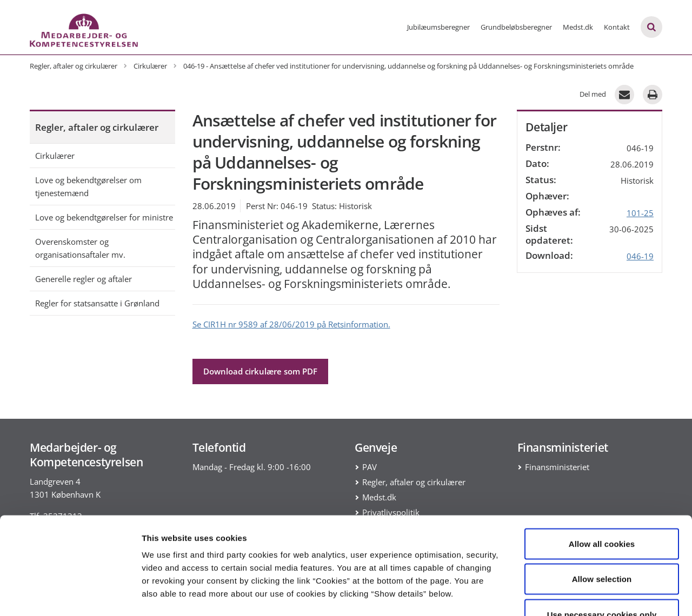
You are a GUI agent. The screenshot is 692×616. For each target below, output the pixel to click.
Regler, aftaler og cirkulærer (97, 127)
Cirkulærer (55, 156)
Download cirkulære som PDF (260, 371)
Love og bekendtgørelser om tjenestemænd (88, 186)
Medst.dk (578, 27)
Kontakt (617, 27)
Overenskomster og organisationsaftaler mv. (80, 248)
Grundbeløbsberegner (516, 27)
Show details (567, 595)
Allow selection (602, 510)
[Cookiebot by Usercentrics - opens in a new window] (70, 595)
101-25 (640, 213)
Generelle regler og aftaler (84, 279)
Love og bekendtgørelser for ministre (104, 217)
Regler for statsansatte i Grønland (97, 303)
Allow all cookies (602, 474)
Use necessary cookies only (602, 545)
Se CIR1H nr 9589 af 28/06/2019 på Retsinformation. (291, 324)
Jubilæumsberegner (438, 27)
